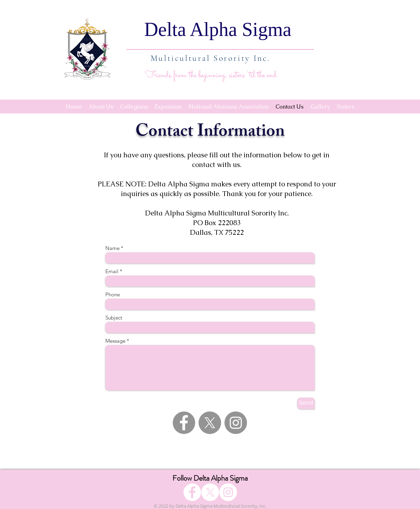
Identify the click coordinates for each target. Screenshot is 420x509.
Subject (114, 318)
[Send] (306, 403)
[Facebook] (192, 492)
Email (112, 271)
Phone (113, 294)
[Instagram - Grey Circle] (236, 423)
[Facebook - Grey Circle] (184, 423)
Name (112, 248)
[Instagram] (228, 492)
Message (115, 341)
